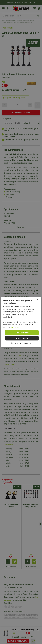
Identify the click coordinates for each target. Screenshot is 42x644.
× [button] (37, 300)
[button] (21, 343)
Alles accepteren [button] (22, 333)
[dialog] (21, 322)
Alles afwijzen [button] (22, 338)
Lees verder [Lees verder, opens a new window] (15, 327)
